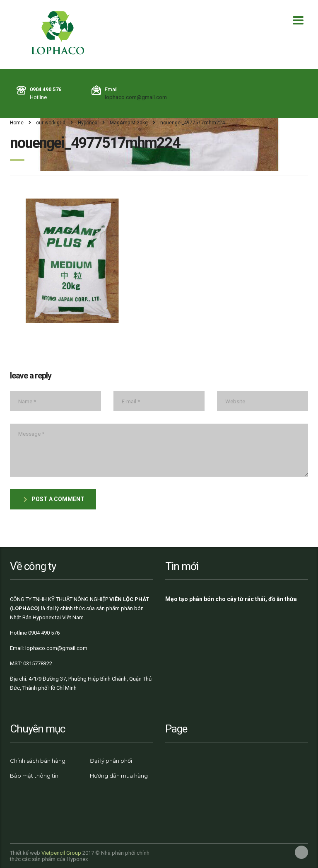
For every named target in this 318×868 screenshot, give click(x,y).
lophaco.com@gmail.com (136, 97)
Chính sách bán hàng (38, 761)
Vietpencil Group (61, 853)
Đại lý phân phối (111, 761)
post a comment (54, 499)
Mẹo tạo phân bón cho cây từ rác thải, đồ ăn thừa (231, 599)
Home (17, 123)
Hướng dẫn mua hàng (119, 776)
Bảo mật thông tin (34, 776)
